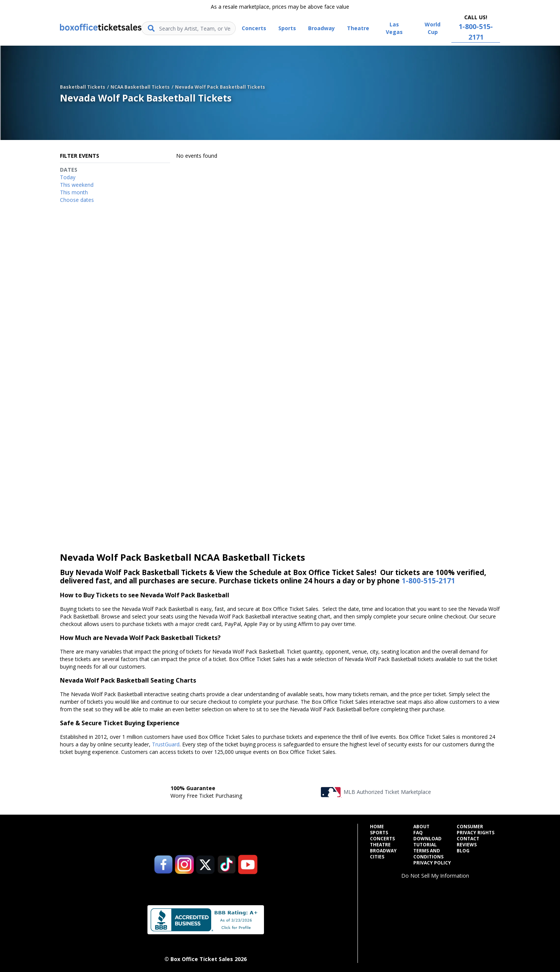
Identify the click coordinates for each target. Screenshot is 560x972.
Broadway (383, 851)
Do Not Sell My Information (435, 876)
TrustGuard (166, 744)
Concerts (382, 839)
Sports (379, 833)
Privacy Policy (432, 863)
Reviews (467, 845)
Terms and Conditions (428, 854)
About (421, 827)
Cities (377, 857)
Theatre (380, 845)
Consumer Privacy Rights (476, 830)
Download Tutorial (427, 842)
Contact (468, 839)
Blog (463, 851)
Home (377, 827)
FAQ (418, 833)
